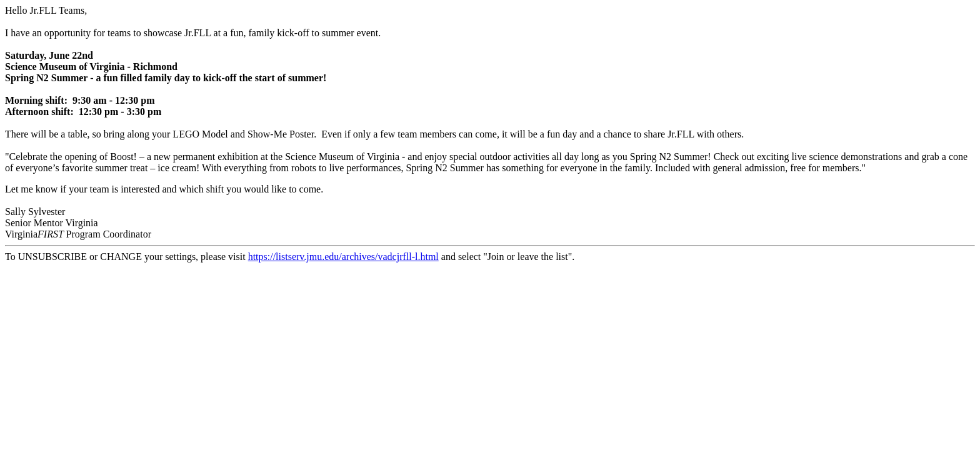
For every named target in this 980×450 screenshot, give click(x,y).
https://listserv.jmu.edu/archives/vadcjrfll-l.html (343, 257)
